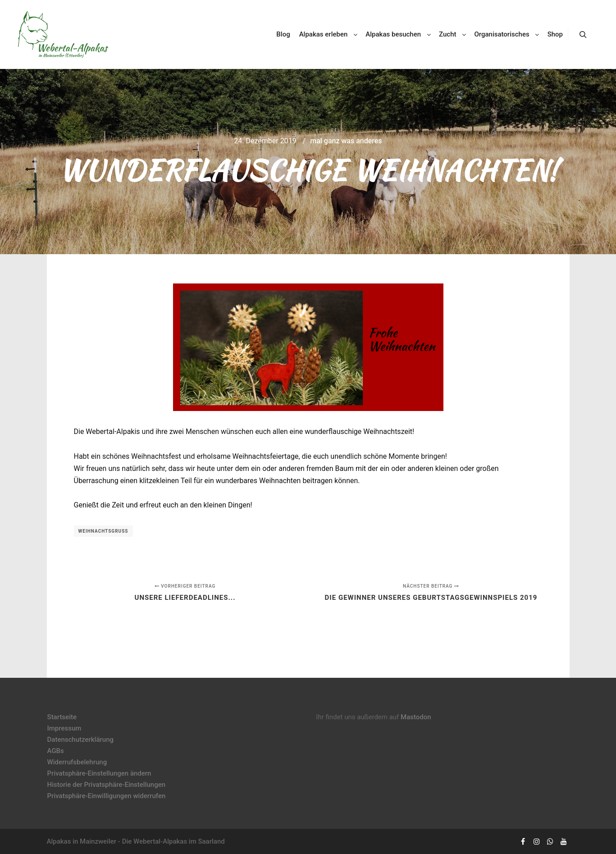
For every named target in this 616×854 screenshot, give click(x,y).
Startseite (62, 717)
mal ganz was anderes (346, 141)
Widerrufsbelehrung (77, 762)
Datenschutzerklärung (80, 740)
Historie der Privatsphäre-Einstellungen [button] (107, 785)
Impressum (64, 728)
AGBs (56, 751)
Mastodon (416, 717)
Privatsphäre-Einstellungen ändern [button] (99, 773)
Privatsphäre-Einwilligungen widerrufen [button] (107, 796)
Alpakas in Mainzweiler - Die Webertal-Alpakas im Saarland (136, 841)
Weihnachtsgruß (103, 531)
